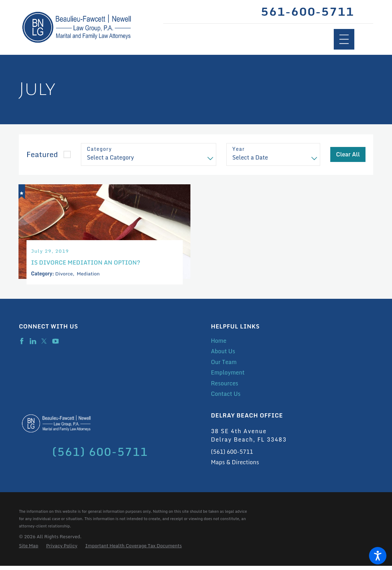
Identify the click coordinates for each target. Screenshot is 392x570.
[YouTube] (56, 345)
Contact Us (226, 398)
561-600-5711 (307, 12)
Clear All (348, 154)
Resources (225, 387)
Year (239, 149)
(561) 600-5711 (232, 456)
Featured (42, 154)
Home (219, 345)
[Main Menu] (344, 39)
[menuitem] (292, 345)
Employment (228, 377)
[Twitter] (44, 345)
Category (99, 149)
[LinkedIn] (33, 345)
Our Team (224, 366)
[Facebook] (22, 345)
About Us (223, 355)
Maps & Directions (235, 466)
